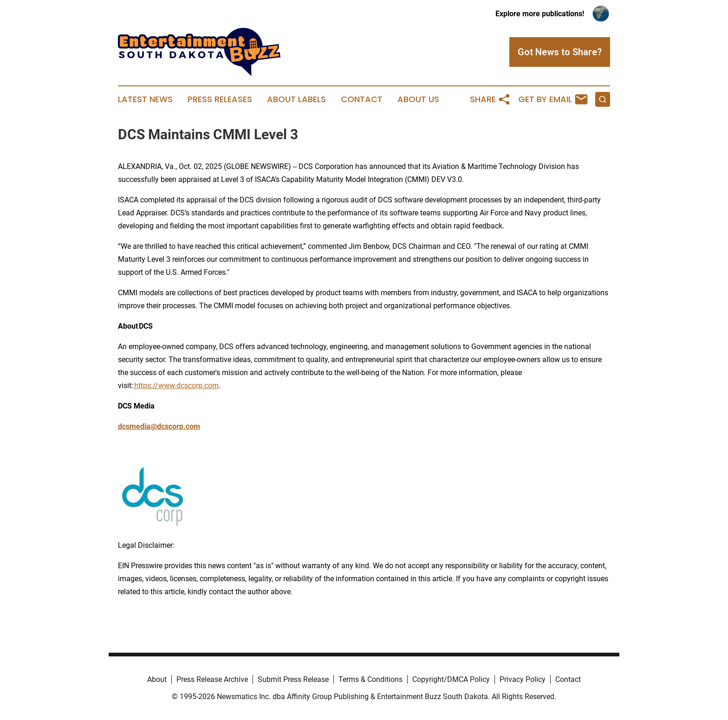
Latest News (145, 99)
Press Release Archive (212, 679)
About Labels (296, 99)
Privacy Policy (523, 679)
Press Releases (220, 99)
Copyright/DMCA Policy (451, 679)
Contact (362, 99)
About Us (418, 99)
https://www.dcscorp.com (176, 386)
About (157, 679)
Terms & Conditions (370, 679)
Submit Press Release (293, 679)
